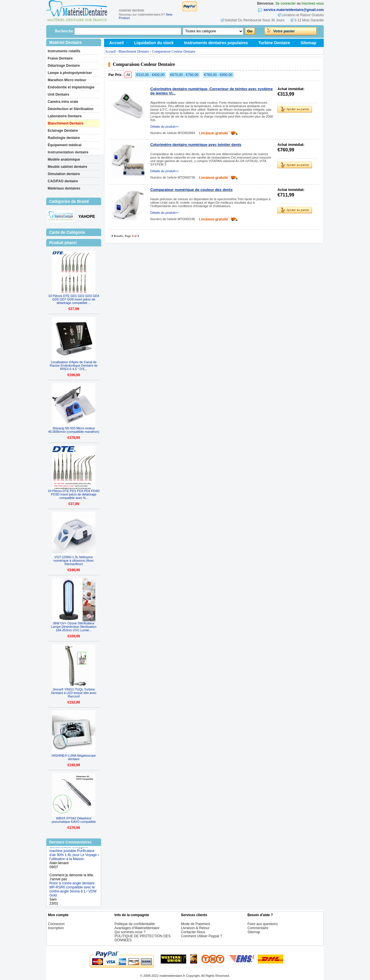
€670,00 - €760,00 (184, 75)
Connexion (56, 924)
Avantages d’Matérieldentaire (137, 928)
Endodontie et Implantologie (71, 87)
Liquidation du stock (154, 43)
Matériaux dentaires (64, 188)
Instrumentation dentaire (68, 152)
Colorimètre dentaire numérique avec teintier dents (196, 145)
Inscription (56, 928)
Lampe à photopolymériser (70, 73)
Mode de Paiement (196, 924)
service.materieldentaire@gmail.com (294, 10)
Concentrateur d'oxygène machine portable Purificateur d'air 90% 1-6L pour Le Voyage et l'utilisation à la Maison (75, 857)
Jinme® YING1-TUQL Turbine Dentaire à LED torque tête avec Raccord (74, 693)
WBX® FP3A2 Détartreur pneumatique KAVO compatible (74, 820)
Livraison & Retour (195, 928)
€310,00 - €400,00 (150, 75)
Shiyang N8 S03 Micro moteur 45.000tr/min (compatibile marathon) (74, 430)
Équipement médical (65, 145)
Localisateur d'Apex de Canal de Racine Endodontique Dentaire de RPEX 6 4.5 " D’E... (74, 365)
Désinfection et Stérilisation (71, 109)
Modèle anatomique (64, 159)
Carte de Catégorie (67, 232)
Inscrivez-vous (313, 3)
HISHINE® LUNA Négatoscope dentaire (74, 757)
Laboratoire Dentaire (65, 116)
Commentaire (258, 928)
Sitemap (308, 43)
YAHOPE (87, 216)
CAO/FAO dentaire (63, 181)
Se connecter (286, 3)
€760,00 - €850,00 (218, 75)
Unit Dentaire (59, 94)
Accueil (116, 43)
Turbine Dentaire (274, 43)
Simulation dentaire (64, 174)
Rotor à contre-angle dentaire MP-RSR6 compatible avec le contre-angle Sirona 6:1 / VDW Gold (73, 894)
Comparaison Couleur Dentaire (174, 51)
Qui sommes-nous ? (130, 932)
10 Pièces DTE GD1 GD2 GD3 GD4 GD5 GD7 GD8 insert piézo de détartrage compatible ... (74, 299)
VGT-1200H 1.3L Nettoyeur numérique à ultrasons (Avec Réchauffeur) (74, 560)
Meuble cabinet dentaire (67, 167)
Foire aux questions (263, 924)
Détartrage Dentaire (64, 66)
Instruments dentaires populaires (216, 43)
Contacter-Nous (193, 932)
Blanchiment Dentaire (65, 123)
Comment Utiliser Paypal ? (201, 936)
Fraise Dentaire (60, 58)
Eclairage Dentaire (63, 131)
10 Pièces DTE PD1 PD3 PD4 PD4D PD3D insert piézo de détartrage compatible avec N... (74, 494)
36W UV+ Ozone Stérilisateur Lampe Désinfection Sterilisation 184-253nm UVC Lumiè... (74, 627)
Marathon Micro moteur (67, 80)
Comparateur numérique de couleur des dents (192, 190)
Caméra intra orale (63, 102)
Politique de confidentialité (135, 924)
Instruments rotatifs (64, 51)
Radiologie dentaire (64, 138)
